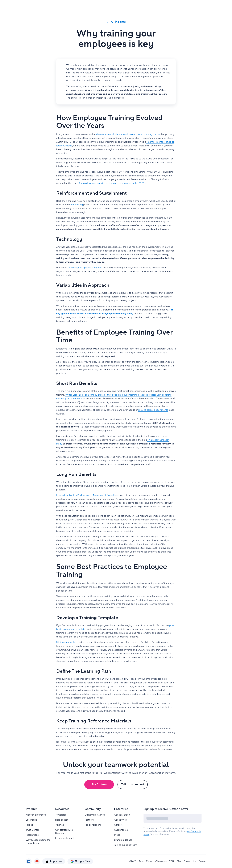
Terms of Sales (145, 861)
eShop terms (161, 861)
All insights (116, 22)
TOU (172, 861)
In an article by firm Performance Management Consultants (88, 495)
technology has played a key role (85, 268)
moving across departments (153, 410)
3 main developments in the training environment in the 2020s (112, 183)
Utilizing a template (67, 642)
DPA (179, 861)
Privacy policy (190, 861)
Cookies (203, 861)
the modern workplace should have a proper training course (128, 134)
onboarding (77, 205)
